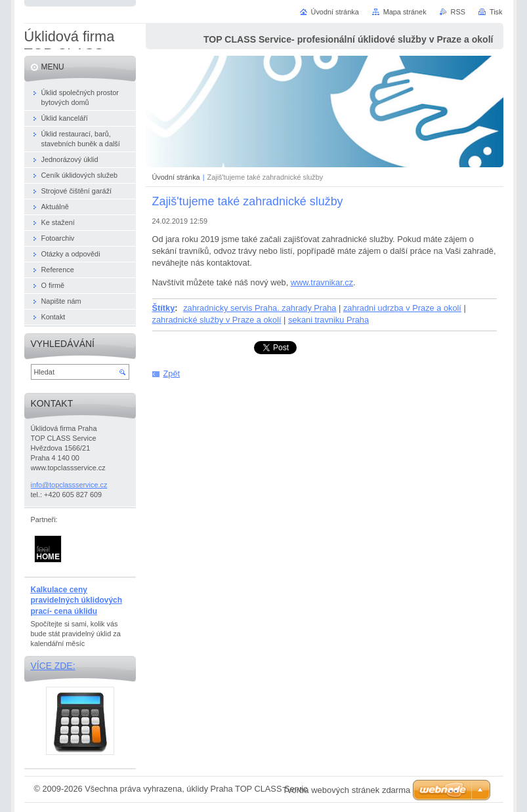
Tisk (496, 12)
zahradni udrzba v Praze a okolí (402, 308)
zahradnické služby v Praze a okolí (217, 320)
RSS (458, 12)
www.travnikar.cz (322, 282)
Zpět (172, 374)
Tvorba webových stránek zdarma (346, 790)
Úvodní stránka (176, 177)
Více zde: (53, 666)
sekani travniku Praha (328, 320)
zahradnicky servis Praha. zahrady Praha (260, 308)
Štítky (164, 308)
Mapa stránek (405, 12)
